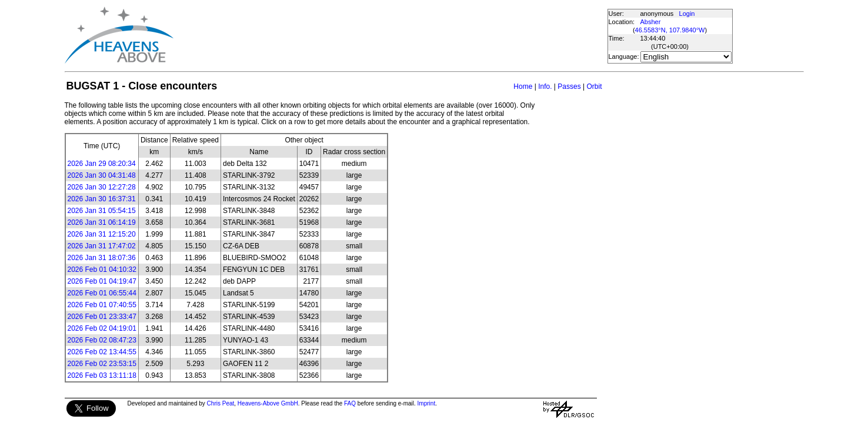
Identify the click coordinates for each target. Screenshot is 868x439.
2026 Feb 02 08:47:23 (102, 340)
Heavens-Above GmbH (268, 403)
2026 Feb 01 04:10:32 (102, 270)
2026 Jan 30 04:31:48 (102, 175)
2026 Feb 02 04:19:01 (102, 328)
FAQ (350, 403)
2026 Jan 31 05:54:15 (102, 211)
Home (523, 87)
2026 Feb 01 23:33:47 (102, 317)
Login (687, 14)
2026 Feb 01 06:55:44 (102, 293)
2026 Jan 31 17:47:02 (102, 246)
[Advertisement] (390, 35)
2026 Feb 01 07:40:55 (102, 305)
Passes (569, 87)
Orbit (594, 87)
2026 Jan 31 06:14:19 (102, 222)
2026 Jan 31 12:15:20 (102, 234)
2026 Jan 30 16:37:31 (102, 199)
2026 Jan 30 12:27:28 (102, 187)
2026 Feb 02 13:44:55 (102, 352)
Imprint (427, 403)
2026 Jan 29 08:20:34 (102, 164)
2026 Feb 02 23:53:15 (102, 364)
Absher (651, 22)
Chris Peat (221, 403)
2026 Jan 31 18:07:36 (102, 258)
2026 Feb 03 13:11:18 (102, 375)
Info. (545, 87)
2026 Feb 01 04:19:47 (102, 281)
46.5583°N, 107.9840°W (670, 30)
